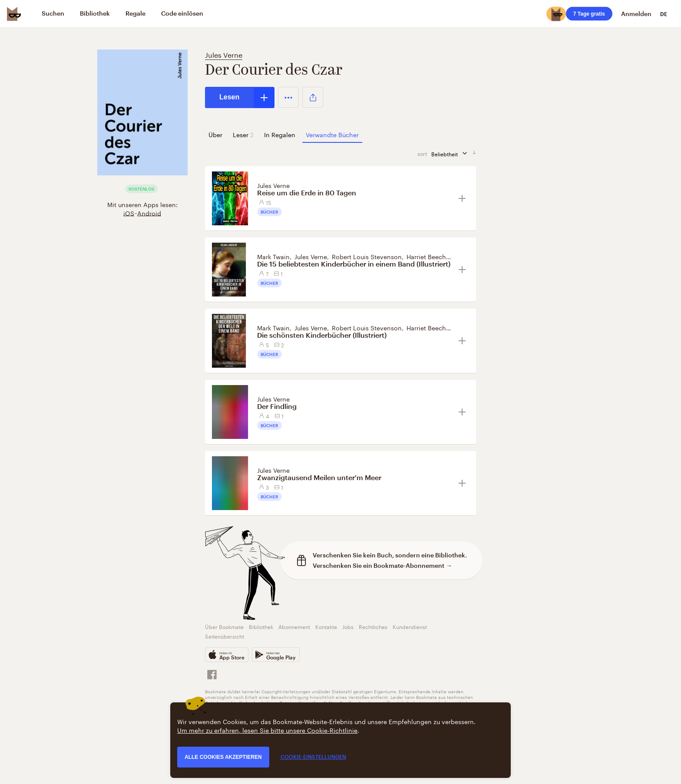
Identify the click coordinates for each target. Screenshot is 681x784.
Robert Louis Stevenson (367, 256)
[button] (288, 97)
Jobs (348, 626)
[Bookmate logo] (14, 14)
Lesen (229, 97)
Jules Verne (224, 54)
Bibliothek (261, 626)
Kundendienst (410, 626)
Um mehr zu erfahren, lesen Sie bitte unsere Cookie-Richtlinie (267, 730)
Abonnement (294, 626)
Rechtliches (373, 626)
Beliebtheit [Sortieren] (452, 153)
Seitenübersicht (225, 636)
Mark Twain (273, 256)
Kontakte (326, 626)
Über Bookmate (224, 626)
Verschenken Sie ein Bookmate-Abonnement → (382, 565)
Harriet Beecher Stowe (439, 256)
